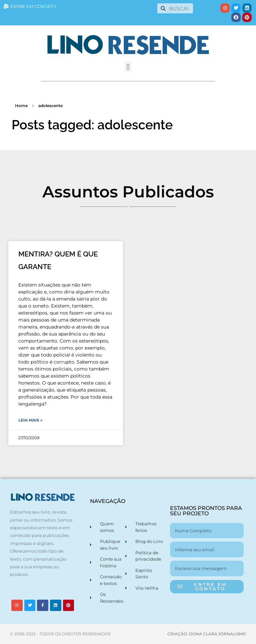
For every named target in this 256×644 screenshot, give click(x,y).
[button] (128, 67)
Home (21, 106)
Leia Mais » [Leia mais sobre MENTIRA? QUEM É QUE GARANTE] (30, 420)
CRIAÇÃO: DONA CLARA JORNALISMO (207, 634)
